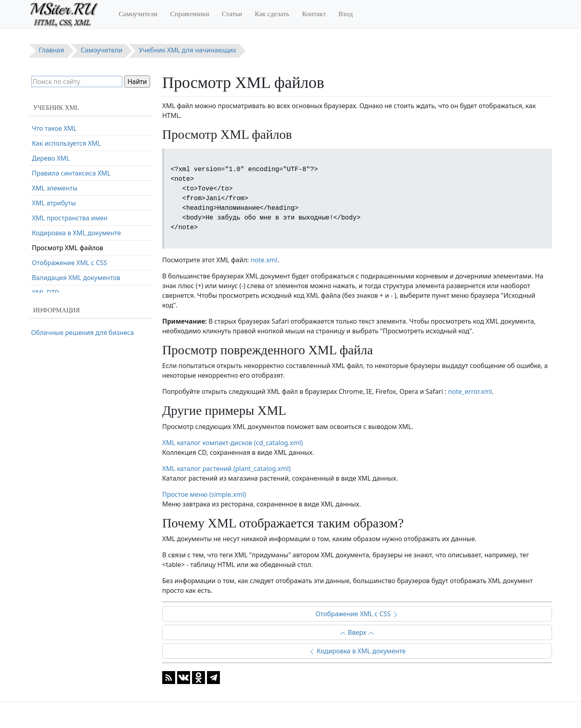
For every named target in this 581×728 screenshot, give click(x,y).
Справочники (190, 14)
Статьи (232, 14)
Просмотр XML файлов (68, 248)
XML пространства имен (70, 218)
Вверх (357, 632)
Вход (346, 14)
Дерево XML (51, 158)
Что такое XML (54, 128)
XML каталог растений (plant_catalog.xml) (226, 469)
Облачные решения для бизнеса (83, 333)
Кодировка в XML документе (357, 651)
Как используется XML (66, 143)
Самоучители (138, 14)
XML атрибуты (54, 203)
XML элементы (55, 188)
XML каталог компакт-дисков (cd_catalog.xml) (233, 443)
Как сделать (272, 14)
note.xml (264, 260)
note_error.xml (470, 391)
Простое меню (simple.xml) (204, 494)
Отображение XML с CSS (357, 614)
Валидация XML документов (76, 278)
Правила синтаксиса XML (71, 173)
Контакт (314, 14)
